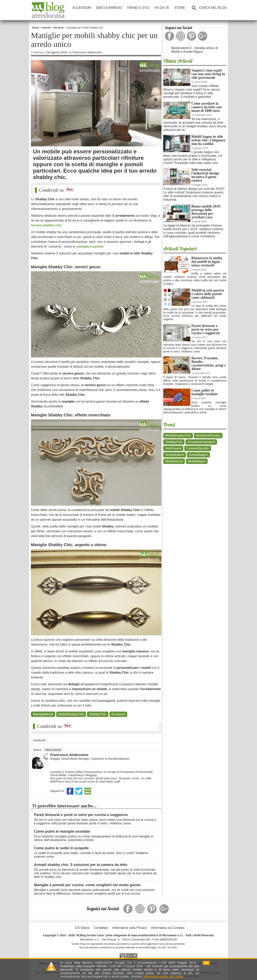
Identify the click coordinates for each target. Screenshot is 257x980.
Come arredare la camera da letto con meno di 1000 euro (206, 107)
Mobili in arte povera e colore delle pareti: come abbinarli (208, 294)
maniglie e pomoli (90, 247)
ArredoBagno (198, 455)
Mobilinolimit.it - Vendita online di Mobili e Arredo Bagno (195, 50)
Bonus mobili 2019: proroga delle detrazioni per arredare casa (206, 212)
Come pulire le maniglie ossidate (62, 831)
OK (206, 963)
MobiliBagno (197, 461)
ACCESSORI (82, 8)
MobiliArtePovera (208, 436)
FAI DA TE (162, 8)
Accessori (118, 714)
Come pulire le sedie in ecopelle (61, 848)
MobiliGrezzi (174, 461)
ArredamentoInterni (201, 442)
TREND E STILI (138, 8)
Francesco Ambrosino (69, 755)
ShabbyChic (98, 714)
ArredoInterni (175, 455)
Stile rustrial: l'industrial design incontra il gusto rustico (205, 175)
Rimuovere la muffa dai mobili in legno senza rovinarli (207, 262)
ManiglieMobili (43, 714)
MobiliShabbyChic (71, 714)
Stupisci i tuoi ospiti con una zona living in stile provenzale (208, 74)
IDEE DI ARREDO (109, 8)
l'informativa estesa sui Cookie (163, 976)
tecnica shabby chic (46, 225)
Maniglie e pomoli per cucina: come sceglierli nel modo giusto (87, 885)
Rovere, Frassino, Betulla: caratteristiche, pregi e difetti (209, 363)
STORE (180, 8)
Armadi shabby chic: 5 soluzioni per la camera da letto (81, 865)
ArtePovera (173, 448)
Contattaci (101, 928)
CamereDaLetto (198, 448)
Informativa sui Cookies (168, 928)
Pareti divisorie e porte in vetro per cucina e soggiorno (81, 815)
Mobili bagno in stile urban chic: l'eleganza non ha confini (208, 140)
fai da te (59, 28)
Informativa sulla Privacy (130, 928)
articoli (46, 28)
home (35, 28)
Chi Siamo (82, 928)
